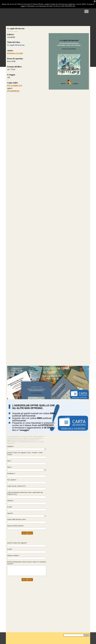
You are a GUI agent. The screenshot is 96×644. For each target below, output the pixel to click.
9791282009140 (13, 91)
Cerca (87, 635)
